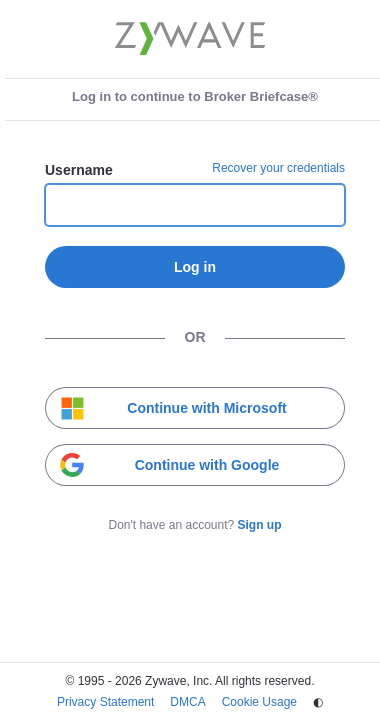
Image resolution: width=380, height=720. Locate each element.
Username (79, 170)
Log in (195, 267)
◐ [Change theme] (318, 702)
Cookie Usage (259, 702)
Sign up (260, 525)
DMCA (187, 702)
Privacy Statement (105, 702)
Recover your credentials (278, 168)
